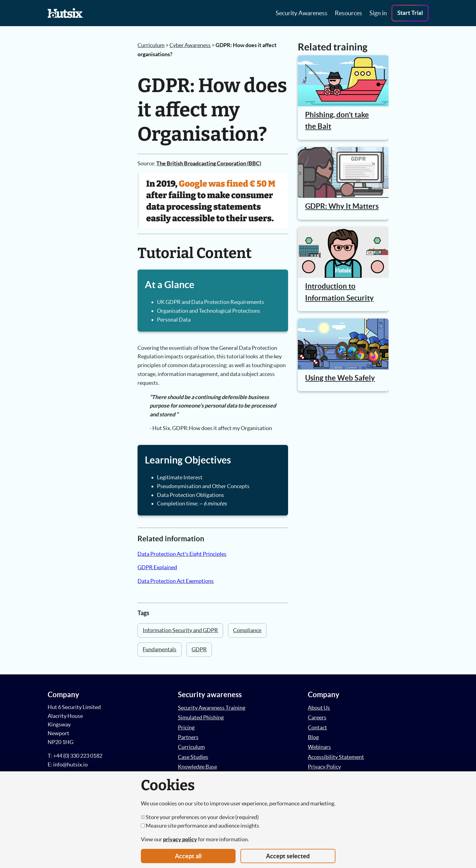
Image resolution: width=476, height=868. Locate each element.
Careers (317, 717)
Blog (313, 737)
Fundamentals (160, 649)
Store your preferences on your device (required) (200, 817)
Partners (188, 737)
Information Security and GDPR (180, 630)
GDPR (199, 649)
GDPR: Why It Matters (342, 206)
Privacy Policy (324, 767)
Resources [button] (348, 13)
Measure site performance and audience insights (200, 826)
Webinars (319, 747)
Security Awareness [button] (302, 13)
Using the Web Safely (340, 378)
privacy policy (180, 839)
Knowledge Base (197, 767)
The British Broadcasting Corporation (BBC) (209, 163)
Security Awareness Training (212, 708)
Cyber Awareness (190, 45)
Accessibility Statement (336, 757)
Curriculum (151, 45)
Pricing (186, 727)
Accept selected (288, 856)
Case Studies (193, 757)
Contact (317, 727)
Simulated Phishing (201, 717)
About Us (319, 708)
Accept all (188, 856)
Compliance (247, 630)
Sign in (378, 13)
